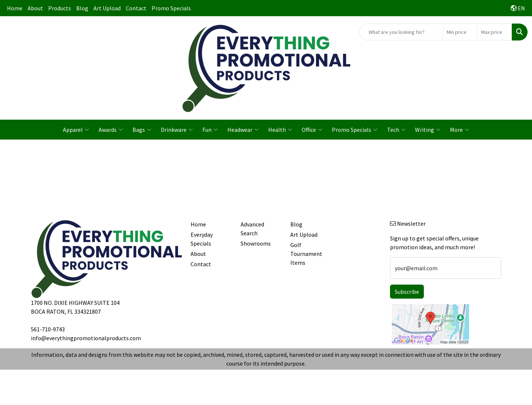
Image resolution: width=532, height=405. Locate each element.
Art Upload (107, 8)
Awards (111, 130)
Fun (210, 130)
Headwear (243, 130)
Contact (136, 8)
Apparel (76, 130)
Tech (396, 130)
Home (15, 8)
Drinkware (177, 130)
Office (312, 130)
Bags (142, 130)
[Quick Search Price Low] (460, 32)
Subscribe (407, 292)
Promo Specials (171, 8)
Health (280, 130)
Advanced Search (252, 229)
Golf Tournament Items (306, 254)
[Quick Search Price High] (495, 32)
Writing (428, 130)
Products (60, 8)
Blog (82, 8)
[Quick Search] (401, 32)
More (460, 130)
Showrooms (256, 243)
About (35, 8)
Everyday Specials (202, 239)
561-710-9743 (48, 329)
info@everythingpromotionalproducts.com (86, 338)
